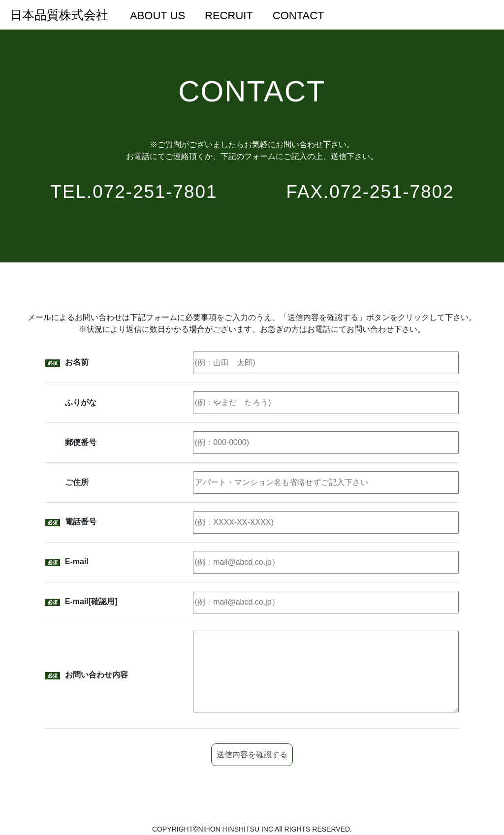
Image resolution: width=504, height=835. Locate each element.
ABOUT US (157, 16)
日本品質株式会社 (59, 15)
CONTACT (299, 16)
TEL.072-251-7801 (134, 192)
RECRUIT (229, 16)
